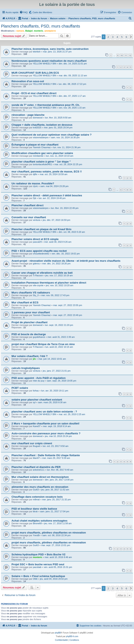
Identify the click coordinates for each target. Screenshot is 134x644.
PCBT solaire (20, 388)
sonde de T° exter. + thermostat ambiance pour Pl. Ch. (46, 105)
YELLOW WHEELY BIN (45, 64)
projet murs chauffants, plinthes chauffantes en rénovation (49, 533)
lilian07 (36, 458)
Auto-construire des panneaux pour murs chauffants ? (46, 433)
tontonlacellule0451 (42, 164)
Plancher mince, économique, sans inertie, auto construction (50, 49)
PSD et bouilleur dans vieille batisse (34, 509)
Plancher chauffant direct (27, 205)
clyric (35, 186)
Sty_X (36, 295)
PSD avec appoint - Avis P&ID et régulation (39, 378)
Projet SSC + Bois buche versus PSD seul (38, 564)
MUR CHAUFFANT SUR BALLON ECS (35, 73)
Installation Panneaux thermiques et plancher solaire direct (49, 283)
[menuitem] (24, 12)
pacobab (37, 567)
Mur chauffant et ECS (25, 302)
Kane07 (37, 426)
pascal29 (37, 242)
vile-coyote (38, 285)
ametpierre (50, 31)
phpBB (58, 633)
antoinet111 (39, 470)
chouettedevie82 (41, 254)
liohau (36, 391)
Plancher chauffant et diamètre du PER (36, 467)
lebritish (37, 52)
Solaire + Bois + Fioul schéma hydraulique (38, 576)
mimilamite (38, 156)
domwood (38, 118)
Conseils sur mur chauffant (29, 217)
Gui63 (36, 490)
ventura (37, 220)
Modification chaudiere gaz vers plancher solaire (42, 153)
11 (126, 55)
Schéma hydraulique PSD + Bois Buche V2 (38, 554)
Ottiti (35, 579)
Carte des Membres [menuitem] (42, 12)
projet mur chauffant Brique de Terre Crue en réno (43, 344)
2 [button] (108, 37)
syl (34, 402)
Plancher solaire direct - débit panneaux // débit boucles (47, 195)
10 (121, 55)
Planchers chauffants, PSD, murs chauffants (41, 26)
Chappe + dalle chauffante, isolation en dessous (42, 125)
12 (130, 55)
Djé (35, 198)
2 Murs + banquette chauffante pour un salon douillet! (46, 423)
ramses (20, 31)
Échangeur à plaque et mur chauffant (35, 145)
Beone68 (37, 523)
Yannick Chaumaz (42, 147)
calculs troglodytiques (26, 368)
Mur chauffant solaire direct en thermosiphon (40, 477)
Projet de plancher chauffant (29, 322)
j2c (34, 359)
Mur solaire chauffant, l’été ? (30, 356)
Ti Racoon (38, 275)
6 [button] (126, 37)
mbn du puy (39, 381)
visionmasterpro (41, 137)
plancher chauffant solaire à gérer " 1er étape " (41, 162)
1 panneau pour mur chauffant (31, 312)
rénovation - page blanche (28, 115)
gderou (36, 264)
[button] (131, 37)
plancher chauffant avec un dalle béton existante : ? (44, 412)
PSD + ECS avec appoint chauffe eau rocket (39, 251)
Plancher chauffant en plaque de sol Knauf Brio (41, 229)
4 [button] (117, 37)
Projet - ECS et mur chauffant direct (34, 93)
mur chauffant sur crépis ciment (32, 443)
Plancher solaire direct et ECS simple (35, 239)
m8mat (36, 499)
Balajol (29, 31)
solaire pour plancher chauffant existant (37, 400)
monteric (39, 31)
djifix (35, 174)
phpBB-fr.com (72, 636)
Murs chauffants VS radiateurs (31, 293)
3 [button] (113, 37)
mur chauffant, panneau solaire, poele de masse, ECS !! (47, 172)
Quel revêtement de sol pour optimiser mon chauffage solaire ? (51, 135)
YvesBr (36, 535)
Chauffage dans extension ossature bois (37, 497)
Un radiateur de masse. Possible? (33, 183)
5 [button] (122, 37)
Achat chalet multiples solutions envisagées (39, 521)
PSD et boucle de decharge (29, 334)
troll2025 (37, 128)
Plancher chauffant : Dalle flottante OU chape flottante (46, 455)
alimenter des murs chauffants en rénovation (40, 487)
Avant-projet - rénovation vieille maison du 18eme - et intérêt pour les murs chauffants (66, 261)
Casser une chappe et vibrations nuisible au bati (42, 273)
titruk (35, 511)
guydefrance (39, 337)
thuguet (37, 446)
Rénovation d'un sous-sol (28, 81)
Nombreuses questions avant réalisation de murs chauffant (49, 61)
